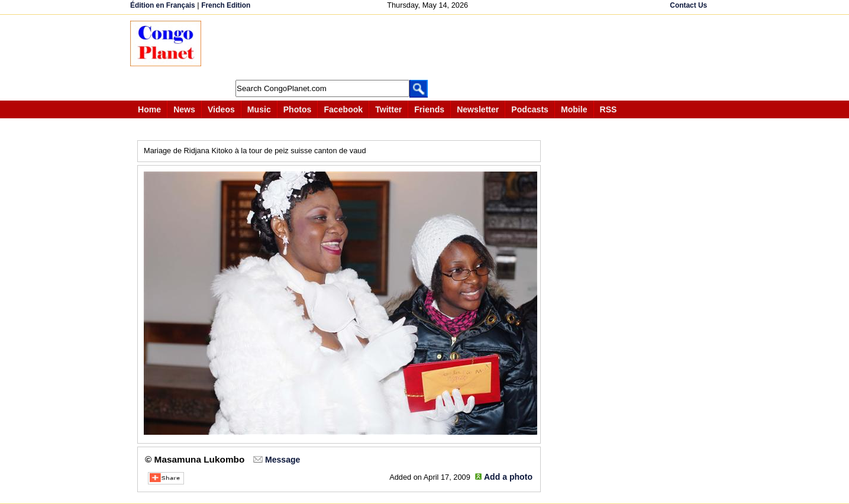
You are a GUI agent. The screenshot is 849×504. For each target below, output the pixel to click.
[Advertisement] (428, 47)
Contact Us (688, 5)
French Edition (226, 5)
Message (283, 460)
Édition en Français (163, 5)
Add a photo (508, 477)
